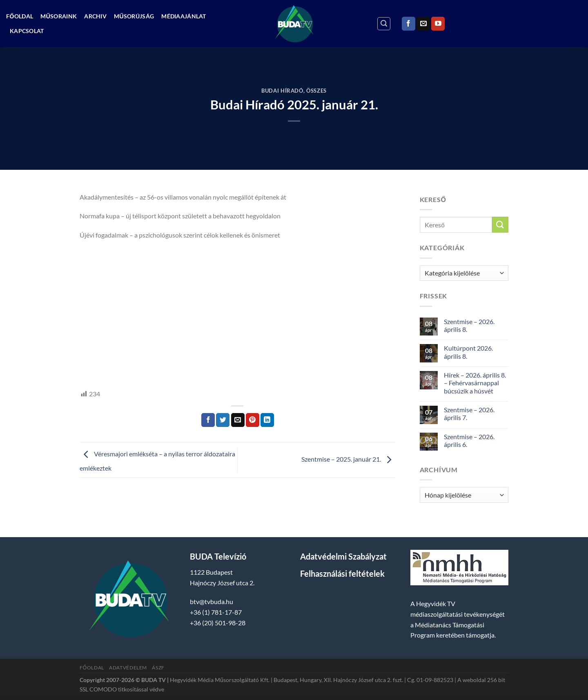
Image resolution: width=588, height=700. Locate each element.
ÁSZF (158, 668)
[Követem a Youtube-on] (438, 24)
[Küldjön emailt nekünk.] (423, 24)
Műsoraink (59, 16)
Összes (316, 91)
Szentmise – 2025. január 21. (348, 459)
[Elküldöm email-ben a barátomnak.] (238, 420)
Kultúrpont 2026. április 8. (468, 352)
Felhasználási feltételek (342, 573)
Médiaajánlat (184, 16)
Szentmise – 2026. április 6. (469, 440)
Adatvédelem (128, 668)
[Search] (384, 24)
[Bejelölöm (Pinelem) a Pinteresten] (253, 420)
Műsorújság (134, 16)
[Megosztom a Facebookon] (208, 420)
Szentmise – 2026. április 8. (469, 325)
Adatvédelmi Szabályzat (343, 556)
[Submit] (500, 225)
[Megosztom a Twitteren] (223, 420)
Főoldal (20, 16)
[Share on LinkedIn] (267, 420)
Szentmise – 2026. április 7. (469, 413)
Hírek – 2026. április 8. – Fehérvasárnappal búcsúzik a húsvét (475, 383)
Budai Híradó (282, 91)
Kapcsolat (27, 31)
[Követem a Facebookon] (409, 24)
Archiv (95, 16)
